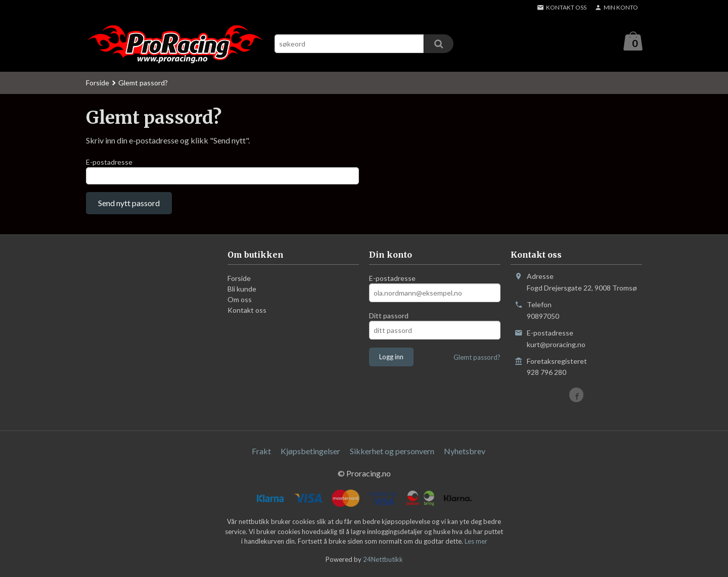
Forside (98, 83)
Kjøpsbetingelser (310, 454)
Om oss (240, 302)
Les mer (476, 544)
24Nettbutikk (383, 562)
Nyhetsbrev (465, 454)
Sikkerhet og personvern (392, 454)
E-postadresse (109, 162)
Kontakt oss (247, 313)
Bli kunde (242, 292)
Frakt (261, 454)
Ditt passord (389, 319)
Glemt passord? (477, 360)
